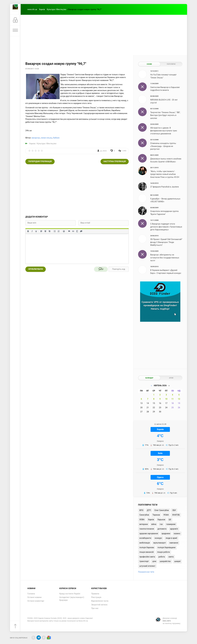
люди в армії (171, 538)
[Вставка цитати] (69, 231)
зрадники (166, 534)
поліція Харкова (147, 548)
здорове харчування (149, 534)
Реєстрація (96, 597)
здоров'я (174, 529)
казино (177, 534)
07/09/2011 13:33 (32, 69)
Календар (149, 378)
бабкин (56, 138)
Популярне (171, 64)
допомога (162, 529)
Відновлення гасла (100, 601)
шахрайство (165, 561)
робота (162, 557)
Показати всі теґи (146, 572)
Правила (95, 594)
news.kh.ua (32, 9)
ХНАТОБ (176, 515)
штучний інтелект (147, 566)
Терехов (156, 515)
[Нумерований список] (59, 231)
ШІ (170, 520)
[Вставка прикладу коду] (73, 231)
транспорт (144, 561)
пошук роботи (163, 552)
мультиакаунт (160, 543)
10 (166, 399)
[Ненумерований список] (55, 231)
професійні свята (147, 557)
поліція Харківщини (166, 548)
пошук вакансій (147, 552)
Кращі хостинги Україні (70, 594)
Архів (171, 378)
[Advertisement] (104, 35)
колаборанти (145, 538)
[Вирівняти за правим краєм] (49, 231)
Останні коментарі (36, 601)
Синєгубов (144, 515)
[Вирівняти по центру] (45, 231)
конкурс (158, 538)
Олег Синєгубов (162, 510)
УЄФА (166, 515)
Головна (31, 594)
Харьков (161, 520)
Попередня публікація (40, 161)
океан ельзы (46, 138)
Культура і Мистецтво (57, 9)
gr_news (103, 151)
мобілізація (145, 543)
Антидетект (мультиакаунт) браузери (72, 599)
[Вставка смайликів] (64, 231)
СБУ (174, 510)
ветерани (144, 524)
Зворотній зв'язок (99, 605)
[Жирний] (28, 231)
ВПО (141, 510)
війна (154, 524)
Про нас (95, 608)
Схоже (149, 64)
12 (179, 399)
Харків (42, 9)
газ (161, 524)
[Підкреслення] (36, 231)
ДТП (149, 510)
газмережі (171, 524)
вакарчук (36, 138)
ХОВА (142, 520)
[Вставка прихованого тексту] (81, 231)
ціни (154, 561)
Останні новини (34, 597)
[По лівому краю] (41, 231)
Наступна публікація (115, 161)
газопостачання (147, 529)
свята (171, 557)
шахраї (177, 561)
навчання (174, 543)
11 (173, 399)
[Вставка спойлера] (77, 231)
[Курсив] (32, 231)
